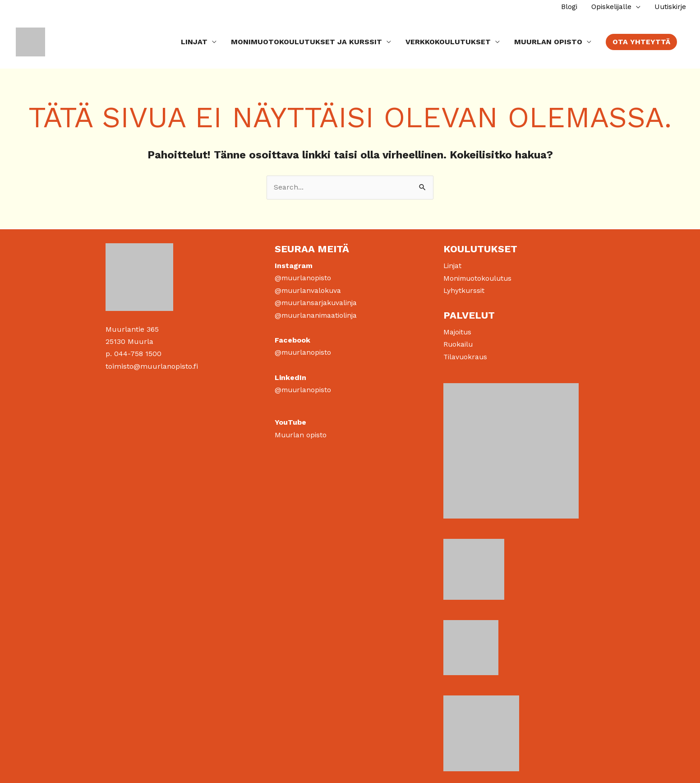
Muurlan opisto (301, 433)
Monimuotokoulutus (479, 277)
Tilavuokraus (466, 355)
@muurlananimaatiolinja (318, 314)
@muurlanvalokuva (309, 289)
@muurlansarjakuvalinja (318, 301)
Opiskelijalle (608, 7)
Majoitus (458, 331)
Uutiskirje (669, 7)
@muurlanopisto (304, 277)
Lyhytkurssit (465, 289)
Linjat (194, 40)
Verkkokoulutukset (448, 40)
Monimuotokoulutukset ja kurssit (306, 40)
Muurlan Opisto (548, 40)
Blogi (565, 7)
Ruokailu (459, 343)
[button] (641, 41)
